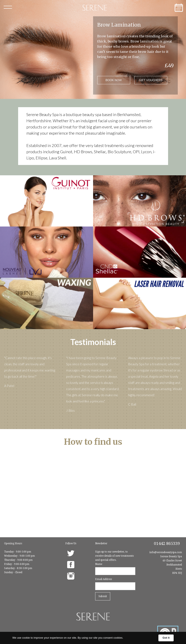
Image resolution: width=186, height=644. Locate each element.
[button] (8, 7)
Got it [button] (166, 638)
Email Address (104, 579)
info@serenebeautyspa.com (166, 552)
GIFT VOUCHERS (151, 80)
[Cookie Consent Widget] (93, 638)
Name (99, 564)
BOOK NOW (114, 80)
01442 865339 (167, 543)
